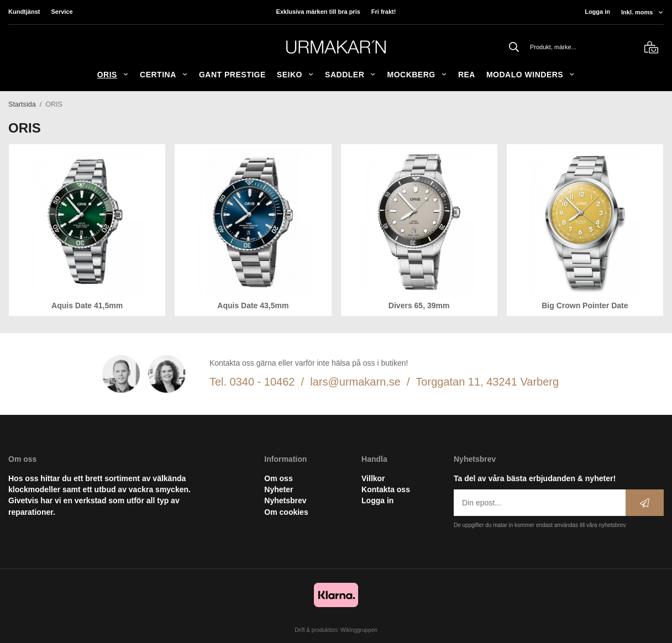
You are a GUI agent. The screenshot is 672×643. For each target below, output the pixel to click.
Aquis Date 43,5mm (253, 305)
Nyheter (279, 489)
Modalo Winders (531, 75)
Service (62, 12)
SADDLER (350, 75)
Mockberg (417, 75)
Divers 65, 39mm (419, 305)
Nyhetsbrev (285, 500)
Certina (164, 75)
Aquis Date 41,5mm (87, 305)
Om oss (278, 478)
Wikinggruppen (359, 630)
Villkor (373, 478)
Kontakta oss (386, 489)
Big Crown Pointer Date (585, 305)
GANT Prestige (232, 75)
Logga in (597, 12)
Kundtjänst (24, 12)
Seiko (295, 75)
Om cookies (286, 512)
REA (467, 75)
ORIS (113, 75)
